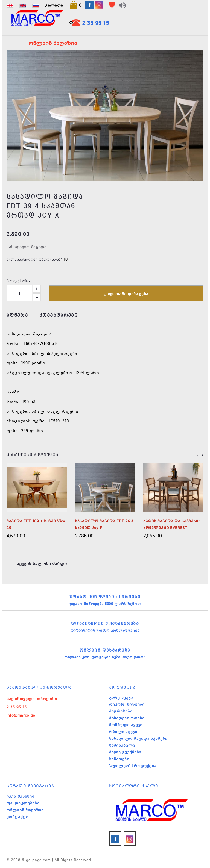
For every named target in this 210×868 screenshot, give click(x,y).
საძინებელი (122, 745)
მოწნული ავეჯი (126, 725)
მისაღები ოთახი (127, 718)
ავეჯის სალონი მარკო (42, 563)
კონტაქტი (17, 817)
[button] (75, 5)
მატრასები (121, 711)
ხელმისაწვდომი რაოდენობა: (34, 259)
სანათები (119, 759)
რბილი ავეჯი (123, 732)
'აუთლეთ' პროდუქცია (133, 766)
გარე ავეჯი (121, 697)
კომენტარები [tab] (59, 315)
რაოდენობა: (18, 280)
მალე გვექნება (125, 752)
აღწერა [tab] (17, 315)
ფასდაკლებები (23, 803)
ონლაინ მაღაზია (25, 810)
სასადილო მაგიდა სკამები (138, 738)
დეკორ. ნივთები (127, 704)
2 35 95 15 (95, 23)
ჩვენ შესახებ (20, 796)
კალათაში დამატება (126, 294)
